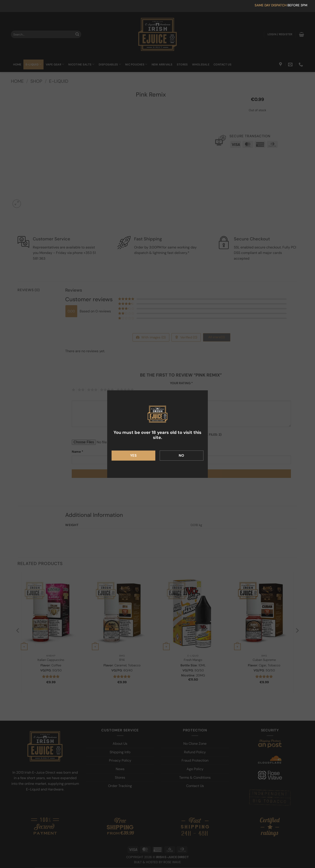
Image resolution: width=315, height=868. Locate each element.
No (182, 455)
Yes (133, 455)
